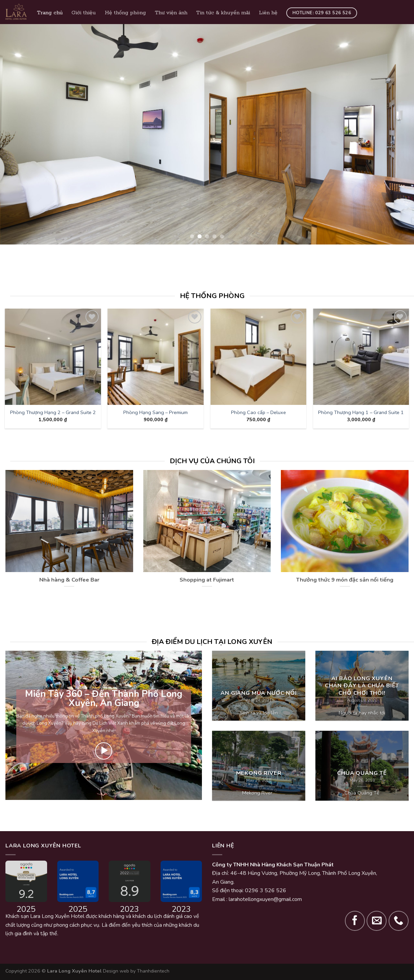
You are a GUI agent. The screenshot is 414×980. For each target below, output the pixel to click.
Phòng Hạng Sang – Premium (156, 413)
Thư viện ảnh (171, 13)
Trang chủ (50, 13)
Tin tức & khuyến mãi (223, 13)
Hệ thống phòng (125, 13)
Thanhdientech (153, 971)
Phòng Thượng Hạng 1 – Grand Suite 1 (361, 413)
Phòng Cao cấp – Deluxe (258, 413)
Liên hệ (268, 13)
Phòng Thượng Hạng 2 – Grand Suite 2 (53, 413)
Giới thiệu (84, 13)
